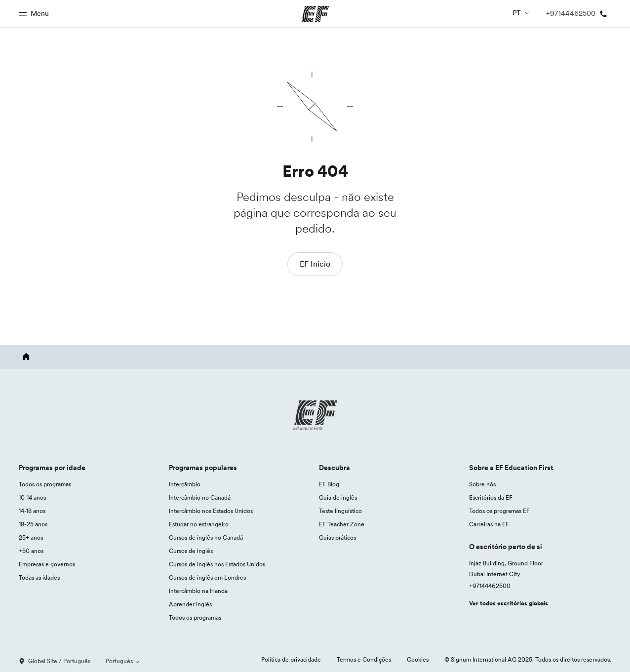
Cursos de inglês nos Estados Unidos (217, 564)
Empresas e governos (47, 564)
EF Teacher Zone (342, 524)
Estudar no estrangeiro (199, 524)
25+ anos (31, 537)
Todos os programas (45, 484)
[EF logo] (315, 415)
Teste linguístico (340, 511)
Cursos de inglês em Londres (207, 577)
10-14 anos (32, 497)
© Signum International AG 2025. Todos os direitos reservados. (528, 659)
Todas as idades (39, 577)
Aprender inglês (190, 604)
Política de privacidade (291, 659)
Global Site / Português (55, 661)
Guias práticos (337, 537)
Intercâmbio (185, 484)
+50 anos (31, 551)
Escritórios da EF (491, 497)
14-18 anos (32, 511)
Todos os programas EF (499, 511)
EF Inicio (315, 264)
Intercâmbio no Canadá (200, 497)
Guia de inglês (338, 497)
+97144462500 (490, 586)
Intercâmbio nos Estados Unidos (211, 511)
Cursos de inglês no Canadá (206, 537)
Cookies (418, 659)
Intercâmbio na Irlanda (198, 591)
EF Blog (329, 484)
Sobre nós (482, 484)
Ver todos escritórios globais (509, 603)
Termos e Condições (364, 659)
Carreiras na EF (489, 524)
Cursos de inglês (191, 551)
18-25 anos (33, 524)
